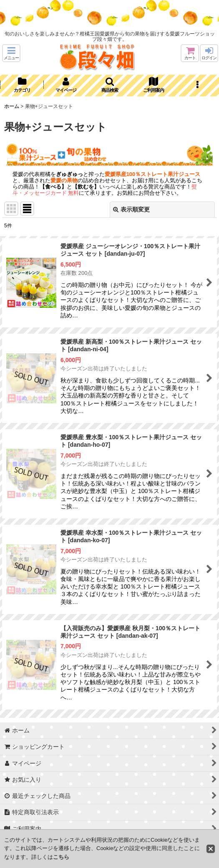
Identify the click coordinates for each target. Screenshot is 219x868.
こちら (61, 857)
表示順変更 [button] (131, 209)
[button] (11, 53)
